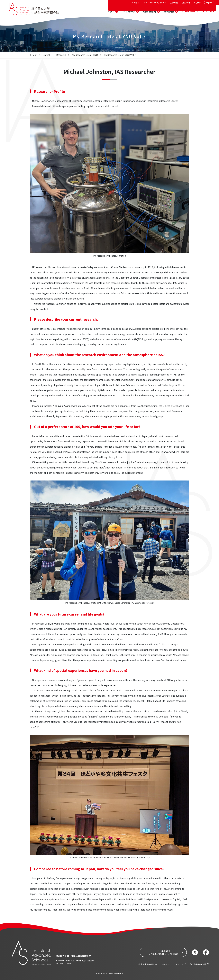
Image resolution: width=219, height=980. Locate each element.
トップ (33, 55)
